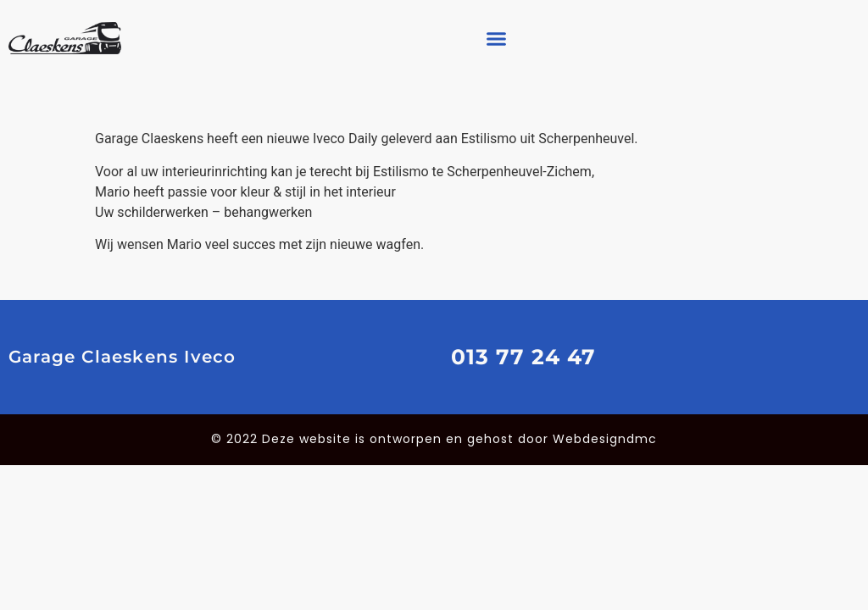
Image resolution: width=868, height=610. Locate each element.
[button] (497, 38)
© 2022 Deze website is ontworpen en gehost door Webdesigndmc (434, 439)
